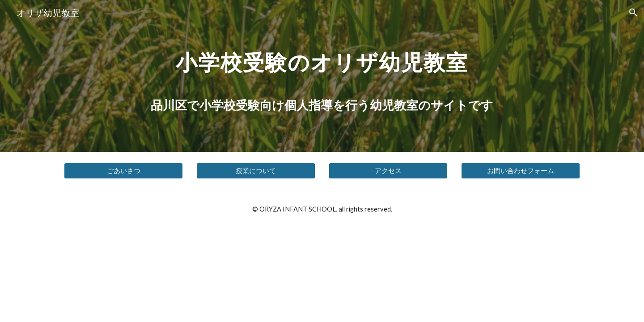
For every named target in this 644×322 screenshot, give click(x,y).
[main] (322, 60)
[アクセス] (388, 171)
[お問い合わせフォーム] (521, 171)
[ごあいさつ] (123, 171)
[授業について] (256, 171)
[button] (633, 13)
